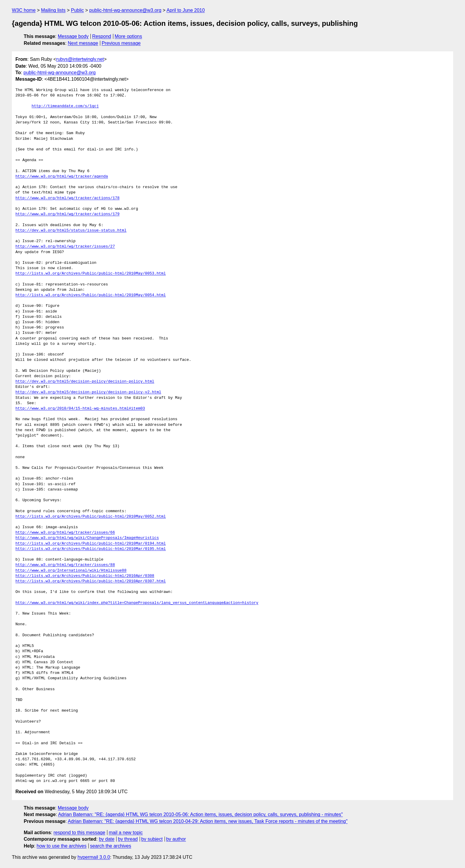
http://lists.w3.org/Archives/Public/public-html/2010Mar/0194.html (91, 544)
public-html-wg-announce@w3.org (125, 10)
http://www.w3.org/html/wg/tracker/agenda (62, 177)
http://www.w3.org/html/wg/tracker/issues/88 (65, 565)
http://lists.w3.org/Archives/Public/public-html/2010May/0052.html (91, 517)
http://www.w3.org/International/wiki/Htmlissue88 (71, 571)
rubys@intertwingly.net (80, 59)
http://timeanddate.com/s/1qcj (65, 106)
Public (77, 10)
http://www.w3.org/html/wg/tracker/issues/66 (65, 533)
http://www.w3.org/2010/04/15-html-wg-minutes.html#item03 (80, 409)
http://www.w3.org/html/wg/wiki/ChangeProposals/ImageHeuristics (87, 538)
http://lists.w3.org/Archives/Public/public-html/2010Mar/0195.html (91, 549)
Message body (73, 36)
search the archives (111, 846)
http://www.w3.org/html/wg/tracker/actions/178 (67, 198)
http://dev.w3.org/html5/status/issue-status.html (71, 231)
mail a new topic (126, 833)
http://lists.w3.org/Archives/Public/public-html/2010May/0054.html (91, 295)
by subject (152, 839)
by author (176, 839)
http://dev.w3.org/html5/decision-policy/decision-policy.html (85, 382)
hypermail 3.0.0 (94, 857)
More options (129, 36)
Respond (102, 36)
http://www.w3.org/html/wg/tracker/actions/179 (67, 214)
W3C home (24, 10)
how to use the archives (62, 846)
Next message (83, 43)
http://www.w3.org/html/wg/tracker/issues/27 (65, 247)
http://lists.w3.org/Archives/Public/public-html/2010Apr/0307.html (91, 581)
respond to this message (79, 833)
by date (106, 839)
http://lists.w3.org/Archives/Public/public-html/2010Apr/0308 (85, 576)
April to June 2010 (185, 10)
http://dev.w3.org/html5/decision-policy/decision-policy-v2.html (88, 392)
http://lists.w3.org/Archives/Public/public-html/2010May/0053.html (91, 274)
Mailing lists (53, 10)
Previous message (121, 43)
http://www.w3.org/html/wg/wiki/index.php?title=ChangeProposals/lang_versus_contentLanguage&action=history (137, 603)
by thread (128, 839)
